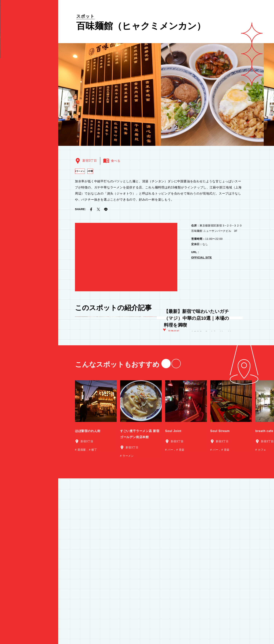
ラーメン (84, 171)
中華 (101, 171)
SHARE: (80, 209)
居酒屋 (223, 357)
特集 (29, 478)
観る (29, 494)
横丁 (94, 504)
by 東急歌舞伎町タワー (22, 69)
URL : (195, 252)
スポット (85, 16)
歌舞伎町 (174, 359)
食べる (29, 501)
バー (170, 504)
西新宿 (172, 363)
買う (29, 515)
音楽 (181, 504)
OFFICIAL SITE (202, 257)
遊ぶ (29, 508)
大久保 (172, 351)
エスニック (201, 352)
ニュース (13, 523)
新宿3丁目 (90, 161)
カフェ (262, 504)
